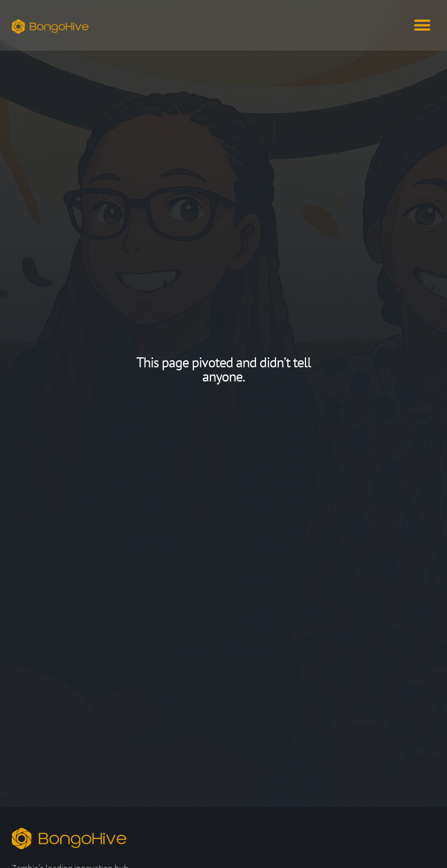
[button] (422, 25)
